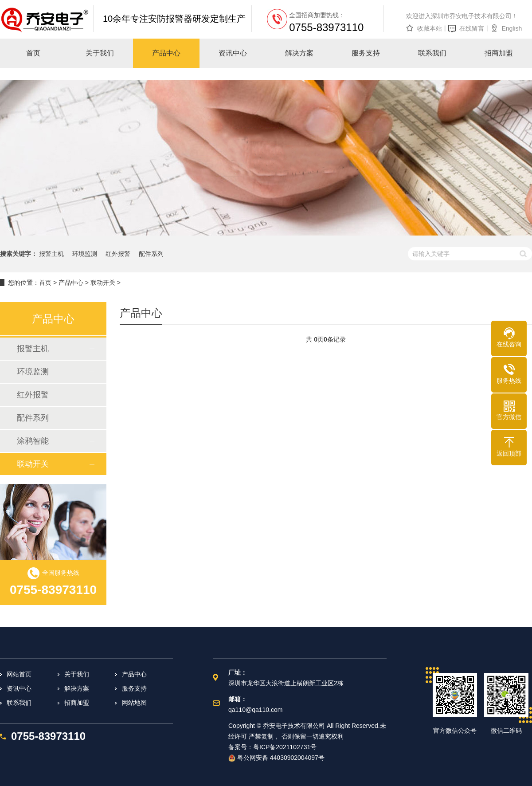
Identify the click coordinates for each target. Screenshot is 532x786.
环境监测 (85, 254)
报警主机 (51, 254)
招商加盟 (77, 703)
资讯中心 (19, 688)
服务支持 (134, 688)
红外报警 (118, 254)
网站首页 (19, 674)
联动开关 (103, 283)
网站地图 (134, 703)
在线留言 (472, 28)
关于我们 (77, 674)
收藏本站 (430, 28)
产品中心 (71, 283)
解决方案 (77, 688)
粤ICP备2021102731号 (285, 747)
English (512, 28)
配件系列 (151, 254)
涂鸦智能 (33, 441)
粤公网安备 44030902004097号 (276, 758)
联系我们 (19, 703)
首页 (45, 283)
